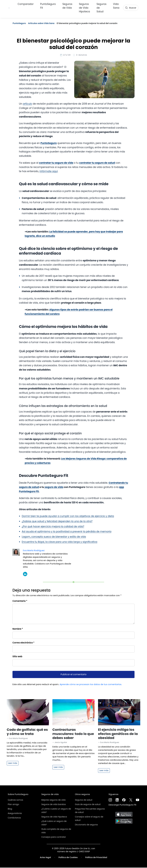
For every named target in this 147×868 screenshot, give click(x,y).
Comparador (26, 3)
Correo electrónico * (23, 643)
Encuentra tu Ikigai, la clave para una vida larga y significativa (60, 542)
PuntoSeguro (19, 23)
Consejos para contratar (54, 837)
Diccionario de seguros (86, 825)
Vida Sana (116, 5)
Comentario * (20, 601)
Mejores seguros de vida (53, 800)
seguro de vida (54, 488)
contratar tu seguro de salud (97, 163)
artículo (27, 104)
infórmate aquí (49, 172)
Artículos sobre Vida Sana (41, 23)
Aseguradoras (15, 814)
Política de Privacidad (96, 858)
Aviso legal (45, 858)
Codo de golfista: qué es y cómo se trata (27, 732)
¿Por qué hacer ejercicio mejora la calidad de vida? (53, 527)
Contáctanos (14, 818)
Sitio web (17, 657)
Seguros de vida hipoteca (54, 817)
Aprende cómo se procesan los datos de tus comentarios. (91, 685)
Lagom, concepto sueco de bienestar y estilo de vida (54, 537)
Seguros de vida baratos (54, 805)
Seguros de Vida (67, 5)
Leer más (13, 764)
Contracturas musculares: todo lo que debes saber (73, 734)
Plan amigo (13, 805)
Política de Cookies (68, 858)
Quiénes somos (15, 800)
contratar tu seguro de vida (56, 163)
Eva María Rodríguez (34, 551)
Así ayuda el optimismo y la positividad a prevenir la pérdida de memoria (67, 532)
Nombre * (18, 629)
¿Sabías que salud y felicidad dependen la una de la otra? (57, 522)
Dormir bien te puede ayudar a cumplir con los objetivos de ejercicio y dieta (68, 517)
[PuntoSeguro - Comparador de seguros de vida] (9, 7)
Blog (10, 809)
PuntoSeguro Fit (48, 5)
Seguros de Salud (102, 7)
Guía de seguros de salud (88, 805)
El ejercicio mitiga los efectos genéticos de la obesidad (118, 734)
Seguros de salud (84, 800)
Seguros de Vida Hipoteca (84, 7)
